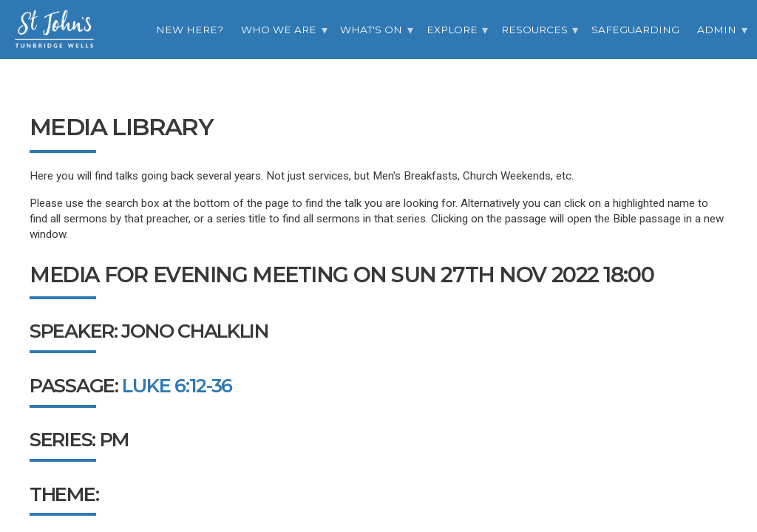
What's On (371, 30)
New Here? (190, 30)
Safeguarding (635, 30)
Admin (717, 30)
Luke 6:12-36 (177, 385)
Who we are (279, 30)
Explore (452, 30)
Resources (534, 30)
